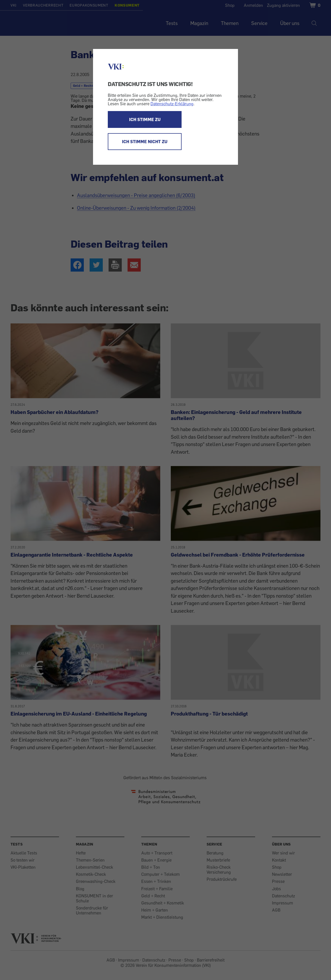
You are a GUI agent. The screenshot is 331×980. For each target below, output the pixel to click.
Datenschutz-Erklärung (172, 104)
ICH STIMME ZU (145, 119)
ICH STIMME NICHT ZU (145, 142)
